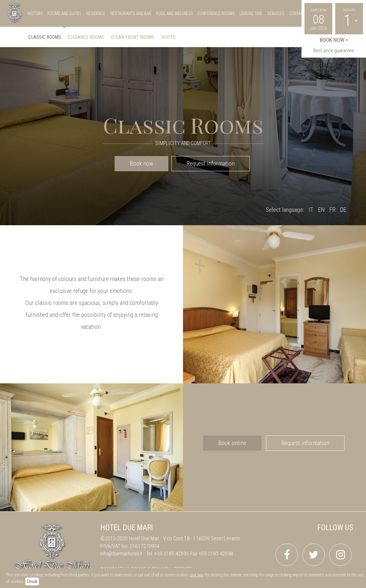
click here (197, 575)
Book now (142, 163)
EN (321, 210)
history (35, 13)
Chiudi (32, 581)
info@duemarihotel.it (121, 554)
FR (332, 210)
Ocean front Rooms (133, 37)
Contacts (298, 13)
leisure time (251, 13)
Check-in (319, 10)
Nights (349, 10)
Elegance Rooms (86, 37)
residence (96, 13)
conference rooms (216, 13)
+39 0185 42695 (172, 554)
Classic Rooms (45, 37)
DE (343, 210)
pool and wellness (174, 13)
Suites (168, 37)
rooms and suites (64, 13)
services (276, 13)
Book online (232, 443)
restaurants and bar (131, 13)
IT (311, 210)
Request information (211, 163)
